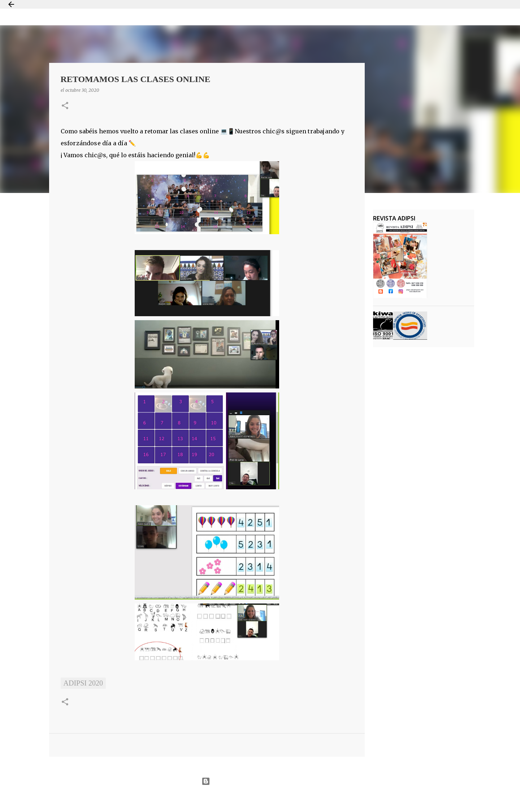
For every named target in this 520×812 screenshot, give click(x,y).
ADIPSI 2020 (83, 683)
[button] (65, 106)
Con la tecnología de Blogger (260, 781)
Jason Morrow (286, 799)
